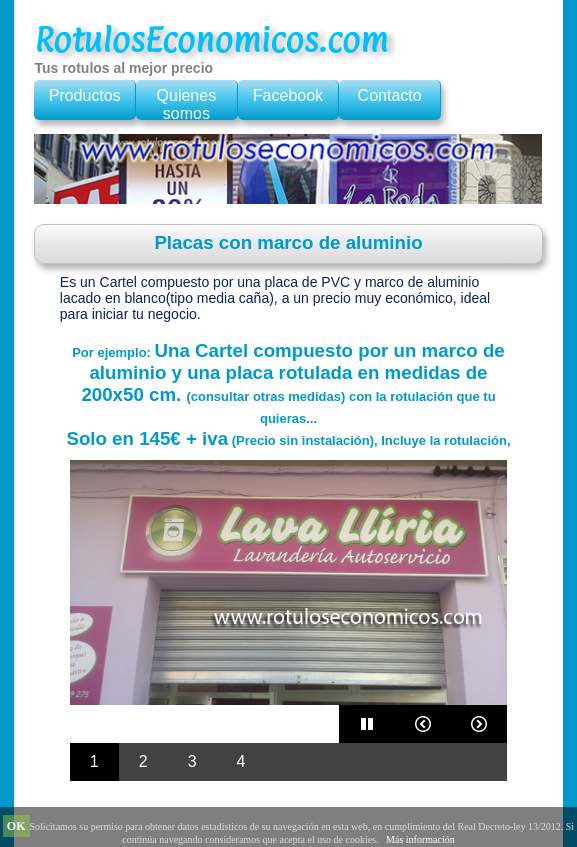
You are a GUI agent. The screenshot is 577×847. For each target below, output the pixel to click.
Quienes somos (187, 104)
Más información (420, 839)
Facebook (288, 95)
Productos (85, 95)
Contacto (390, 95)
